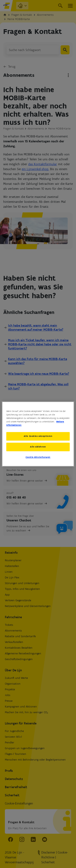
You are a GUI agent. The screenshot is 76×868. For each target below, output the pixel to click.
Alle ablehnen (38, 447)
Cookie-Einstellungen (38, 457)
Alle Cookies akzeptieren (38, 436)
